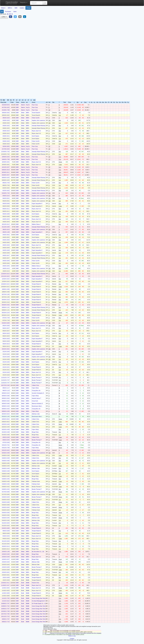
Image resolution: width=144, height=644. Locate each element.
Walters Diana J (36, 224)
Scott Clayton (35, 136)
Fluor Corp (35, 105)
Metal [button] (3, 8)
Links (4, 17)
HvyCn (28, 105)
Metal (23, 113)
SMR (16, 8)
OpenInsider (12, 3)
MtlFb (28, 113)
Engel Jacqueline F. (37, 203)
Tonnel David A (36, 113)
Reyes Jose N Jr (36, 131)
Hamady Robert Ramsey (39, 126)
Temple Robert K (36, 284)
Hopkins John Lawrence (38, 120)
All (2, 12)
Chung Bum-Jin (36, 390)
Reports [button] (24, 2)
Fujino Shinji (35, 388)
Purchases (8, 12)
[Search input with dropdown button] (36, 3)
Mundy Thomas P (37, 378)
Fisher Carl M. (36, 118)
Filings (28, 8)
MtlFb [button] (10, 8)
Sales (15, 12)
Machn (23, 105)
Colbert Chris (35, 385)
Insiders (22, 8)
